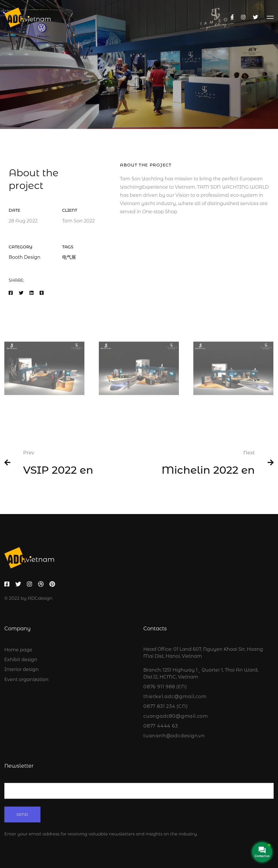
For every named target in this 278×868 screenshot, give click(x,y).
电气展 (69, 258)
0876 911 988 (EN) (165, 687)
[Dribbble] (41, 584)
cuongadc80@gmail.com (176, 716)
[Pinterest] (52, 584)
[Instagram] (243, 17)
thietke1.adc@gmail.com (175, 697)
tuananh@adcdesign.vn (174, 736)
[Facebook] (232, 17)
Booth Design (25, 258)
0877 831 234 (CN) (166, 706)
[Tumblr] (42, 294)
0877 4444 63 (161, 726)
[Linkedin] (31, 294)
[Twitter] (255, 17)
